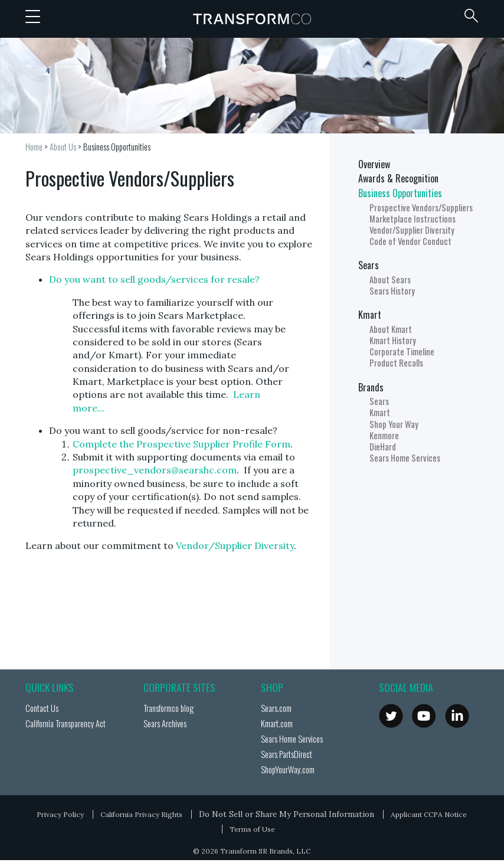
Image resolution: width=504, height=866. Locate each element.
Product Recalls (396, 363)
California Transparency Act (66, 723)
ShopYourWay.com (288, 769)
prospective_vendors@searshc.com (155, 470)
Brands (371, 387)
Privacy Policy (60, 814)
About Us (63, 147)
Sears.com (276, 708)
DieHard (383, 447)
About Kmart (391, 329)
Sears (369, 265)
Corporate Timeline (402, 352)
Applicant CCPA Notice (429, 814)
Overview (374, 164)
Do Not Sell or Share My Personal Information (287, 814)
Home (34, 147)
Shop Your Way (394, 424)
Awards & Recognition (398, 178)
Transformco (252, 19)
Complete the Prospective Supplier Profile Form (181, 444)
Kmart (370, 315)
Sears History (392, 291)
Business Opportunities (117, 147)
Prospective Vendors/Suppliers (421, 207)
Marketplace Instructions (413, 219)
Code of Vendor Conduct (410, 241)
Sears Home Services (405, 458)
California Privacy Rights (141, 814)
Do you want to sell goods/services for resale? (154, 279)
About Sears (390, 280)
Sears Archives (165, 723)
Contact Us (42, 708)
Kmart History (393, 340)
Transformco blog (168, 708)
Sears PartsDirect (287, 754)
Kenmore (384, 435)
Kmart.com (277, 723)
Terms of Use (252, 829)
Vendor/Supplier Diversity (235, 545)
